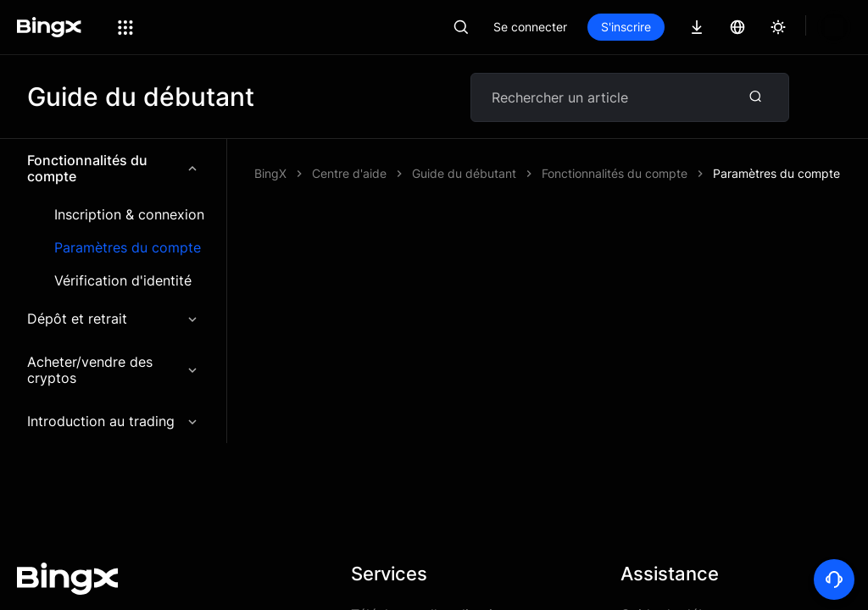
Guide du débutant (680, 565)
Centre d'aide (349, 173)
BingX (270, 173)
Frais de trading (401, 596)
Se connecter (530, 27)
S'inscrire (626, 27)
